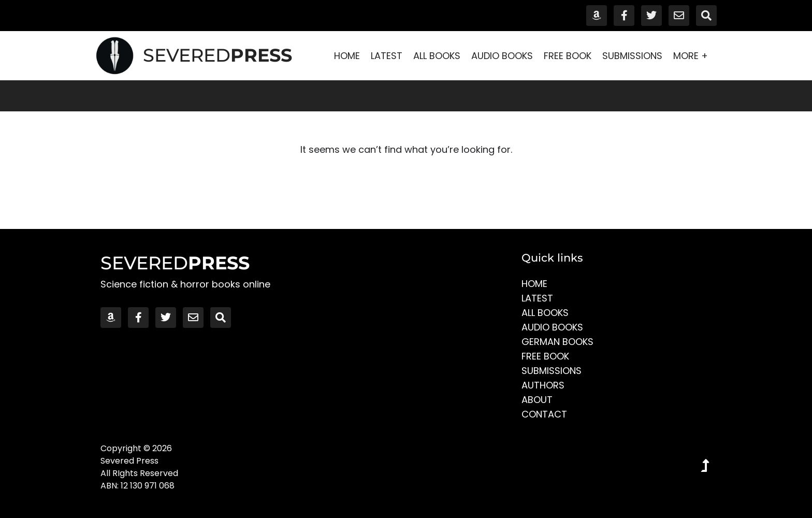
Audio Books (502, 56)
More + (693, 56)
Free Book (568, 56)
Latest (387, 56)
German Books (557, 342)
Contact (544, 414)
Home (347, 56)
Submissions (632, 56)
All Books (437, 56)
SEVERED (218, 55)
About (537, 400)
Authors (543, 385)
